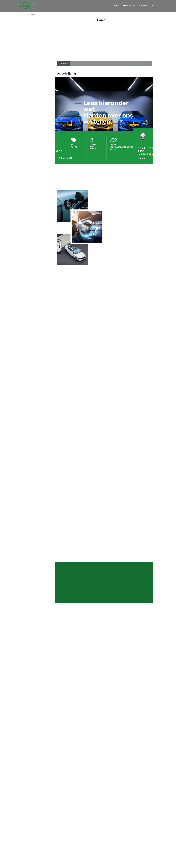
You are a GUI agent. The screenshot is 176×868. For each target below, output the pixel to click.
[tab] (64, 63)
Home (116, 6)
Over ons (143, 6)
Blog (154, 6)
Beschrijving (64, 63)
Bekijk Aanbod (129, 6)
